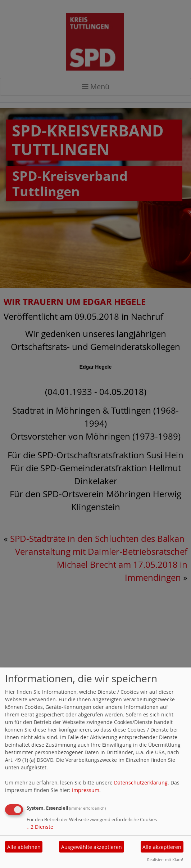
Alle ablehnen (24, 847)
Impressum (86, 790)
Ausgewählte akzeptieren (92, 847)
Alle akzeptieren (162, 847)
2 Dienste (40, 827)
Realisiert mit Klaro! (165, 860)
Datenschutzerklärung (141, 782)
